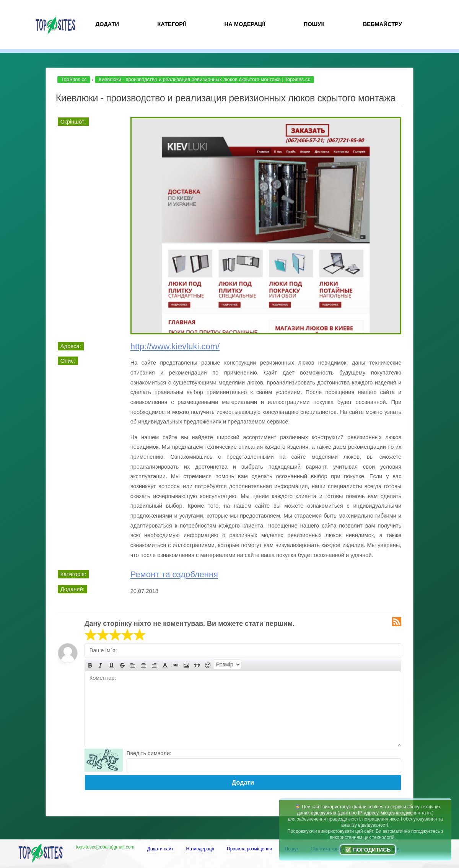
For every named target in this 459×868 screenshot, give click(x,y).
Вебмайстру (382, 24)
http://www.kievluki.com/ (175, 346)
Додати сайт (160, 849)
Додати (107, 24)
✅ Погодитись (368, 850)
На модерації (245, 24)
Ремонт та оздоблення (174, 574)
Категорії (172, 24)
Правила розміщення (249, 849)
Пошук (314, 24)
